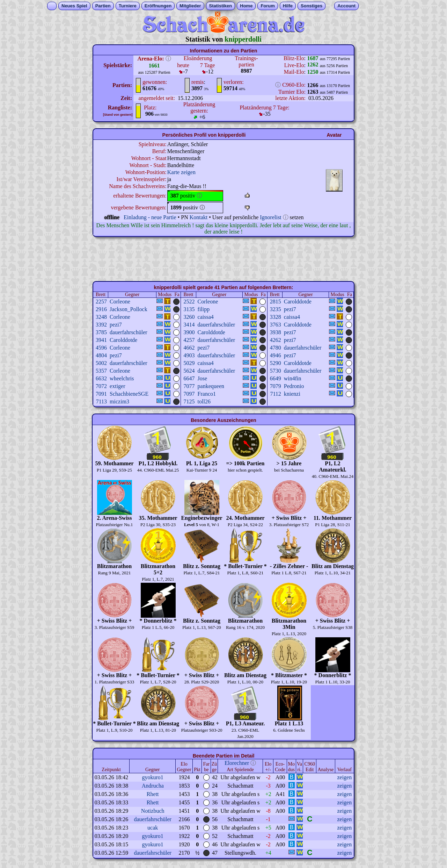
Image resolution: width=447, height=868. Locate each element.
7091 (101, 394)
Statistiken (221, 6)
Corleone (120, 302)
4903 (189, 355)
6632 (101, 378)
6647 (189, 378)
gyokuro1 (153, 777)
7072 (101, 386)
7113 (101, 401)
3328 (276, 317)
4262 (276, 340)
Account (346, 6)
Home (246, 6)
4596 (101, 348)
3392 (101, 325)
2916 (101, 309)
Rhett (153, 794)
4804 (101, 355)
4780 (276, 348)
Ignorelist (270, 217)
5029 (189, 363)
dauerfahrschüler (217, 325)
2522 (189, 302)
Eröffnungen (158, 6)
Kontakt (199, 217)
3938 (276, 332)
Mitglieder (190, 6)
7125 (189, 401)
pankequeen (211, 386)
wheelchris (122, 378)
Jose (203, 378)
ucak (153, 828)
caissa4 (206, 317)
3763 (276, 325)
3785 (101, 332)
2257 (101, 302)
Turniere (128, 6)
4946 (276, 355)
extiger (117, 386)
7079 (276, 386)
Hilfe (288, 6)
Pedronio (294, 386)
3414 (189, 325)
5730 (276, 371)
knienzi (292, 394)
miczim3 (119, 401)
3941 (101, 340)
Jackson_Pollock (129, 309)
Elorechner (237, 763)
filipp (204, 309)
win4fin (293, 378)
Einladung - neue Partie (150, 217)
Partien (103, 6)
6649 (276, 378)
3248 (101, 317)
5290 (276, 363)
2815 (276, 302)
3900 (189, 332)
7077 (189, 386)
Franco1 (207, 394)
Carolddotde (298, 302)
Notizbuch (153, 811)
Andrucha (153, 786)
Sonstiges (312, 6)
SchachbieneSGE (129, 394)
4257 (189, 340)
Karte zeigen (181, 172)
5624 (189, 371)
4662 (189, 348)
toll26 (204, 401)
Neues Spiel (74, 6)
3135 (189, 309)
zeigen (344, 777)
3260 (189, 317)
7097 (189, 394)
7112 (275, 394)
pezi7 (290, 309)
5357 (101, 371)
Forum (268, 6)
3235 (276, 309)
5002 (101, 363)
